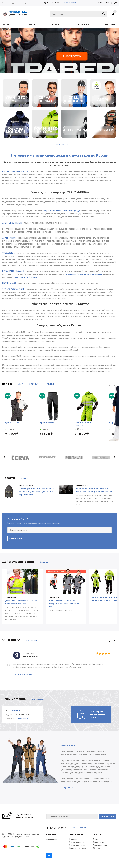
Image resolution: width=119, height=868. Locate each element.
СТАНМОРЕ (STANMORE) (14, 289)
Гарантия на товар (78, 848)
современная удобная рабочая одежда (62, 211)
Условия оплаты (77, 842)
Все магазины (38, 699)
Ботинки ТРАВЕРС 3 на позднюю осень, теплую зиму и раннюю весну (94, 490)
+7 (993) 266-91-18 (24, 718)
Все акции (44, 562)
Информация (76, 834)
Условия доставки (77, 845)
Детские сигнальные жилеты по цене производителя (21, 602)
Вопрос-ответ (99, 842)
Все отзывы (32, 640)
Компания (51, 834)
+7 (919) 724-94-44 (51, 3)
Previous (109, 385)
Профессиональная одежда (15, 171)
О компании (52, 839)
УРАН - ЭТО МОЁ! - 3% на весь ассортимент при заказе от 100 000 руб (66, 604)
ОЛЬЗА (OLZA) (9, 253)
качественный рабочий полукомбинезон (84, 274)
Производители (100, 845)
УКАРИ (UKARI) (9, 283)
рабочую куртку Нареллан (26, 277)
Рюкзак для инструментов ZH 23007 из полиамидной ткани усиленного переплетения (36, 492)
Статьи (96, 839)
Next (115, 385)
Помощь (97, 834)
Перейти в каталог (59, 145)
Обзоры (96, 848)
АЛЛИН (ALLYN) (9, 238)
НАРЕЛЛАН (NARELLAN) (13, 271)
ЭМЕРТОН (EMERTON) (12, 223)
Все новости (26, 478)
